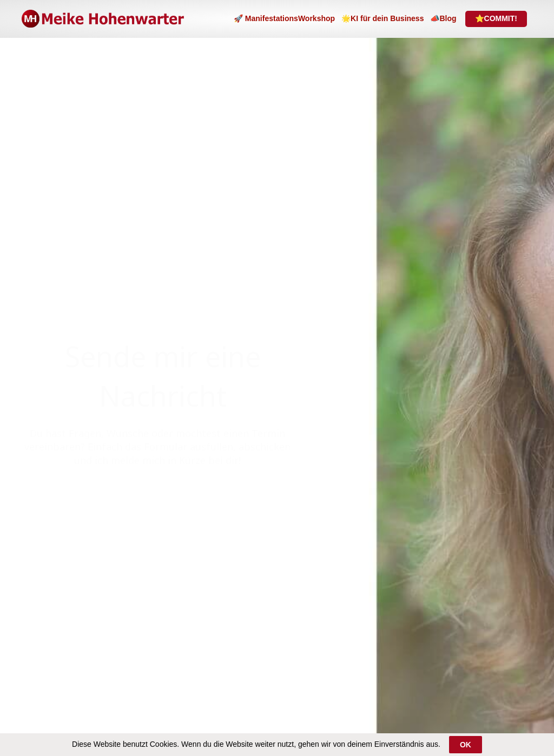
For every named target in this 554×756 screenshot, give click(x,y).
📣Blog (443, 18)
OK (466, 745)
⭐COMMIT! (496, 18)
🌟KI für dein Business (382, 18)
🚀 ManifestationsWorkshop (284, 18)
